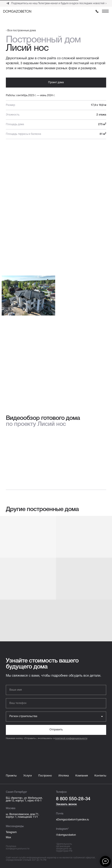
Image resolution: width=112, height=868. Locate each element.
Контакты (100, 776)
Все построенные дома (22, 31)
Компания (82, 776)
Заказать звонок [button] (66, 804)
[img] (17, 11)
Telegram (11, 832)
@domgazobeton (66, 835)
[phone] (56, 703)
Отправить (56, 730)
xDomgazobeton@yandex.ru (72, 820)
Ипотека (64, 776)
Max (8, 838)
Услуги (28, 776)
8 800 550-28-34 (73, 799)
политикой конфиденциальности (71, 739)
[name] (56, 690)
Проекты (11, 776)
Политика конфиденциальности (18, 848)
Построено (45, 776)
